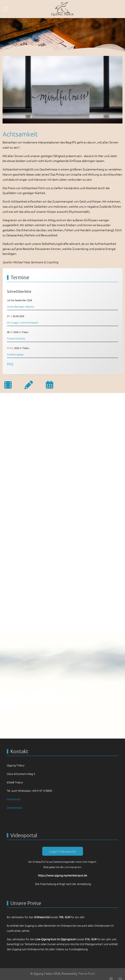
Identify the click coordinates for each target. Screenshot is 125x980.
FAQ (10, 364)
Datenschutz (14, 808)
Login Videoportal (63, 851)
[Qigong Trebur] (62, 9)
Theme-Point (86, 973)
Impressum (14, 799)
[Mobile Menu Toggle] (6, 9)
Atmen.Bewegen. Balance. (21, 306)
